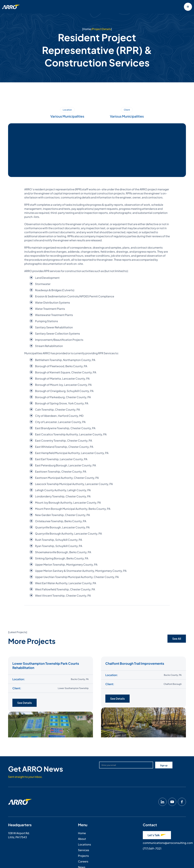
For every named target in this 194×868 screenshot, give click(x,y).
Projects (83, 856)
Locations (84, 844)
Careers (83, 861)
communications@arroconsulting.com (168, 843)
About (82, 839)
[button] (188, 7)
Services (84, 850)
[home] (11, 7)
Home (87, 29)
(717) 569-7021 (152, 848)
